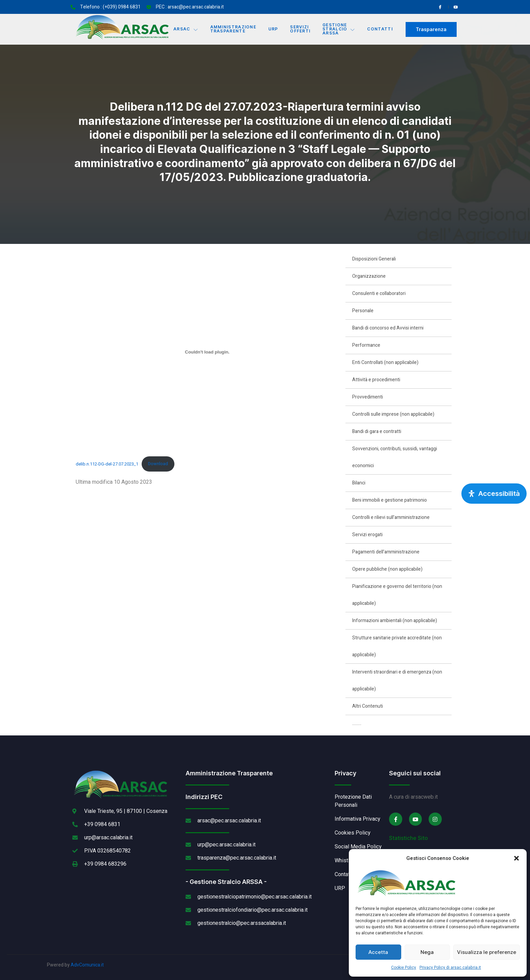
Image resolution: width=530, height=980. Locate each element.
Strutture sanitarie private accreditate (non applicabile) (397, 646)
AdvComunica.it (87, 965)
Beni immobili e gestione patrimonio (390, 500)
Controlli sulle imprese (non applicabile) (393, 414)
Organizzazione (369, 276)
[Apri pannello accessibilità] (494, 494)
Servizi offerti (300, 29)
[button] (516, 858)
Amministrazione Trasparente (233, 29)
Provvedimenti (368, 397)
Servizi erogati (367, 535)
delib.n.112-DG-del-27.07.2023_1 (107, 464)
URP (273, 29)
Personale (363, 311)
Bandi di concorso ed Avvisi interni (388, 328)
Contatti (380, 29)
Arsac (186, 29)
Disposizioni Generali (374, 259)
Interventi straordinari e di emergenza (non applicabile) (397, 680)
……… (357, 723)
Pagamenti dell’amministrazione (386, 552)
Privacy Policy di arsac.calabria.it (450, 967)
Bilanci (359, 483)
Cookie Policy (404, 967)
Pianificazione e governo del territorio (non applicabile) (397, 595)
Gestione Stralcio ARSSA (339, 29)
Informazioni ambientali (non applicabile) (395, 621)
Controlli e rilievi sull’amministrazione (391, 517)
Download (158, 464)
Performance (366, 345)
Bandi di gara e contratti (377, 431)
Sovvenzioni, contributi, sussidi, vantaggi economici (395, 457)
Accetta (378, 952)
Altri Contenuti (368, 706)
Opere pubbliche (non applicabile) (387, 569)
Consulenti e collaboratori (379, 293)
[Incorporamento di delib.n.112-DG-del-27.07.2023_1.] (207, 352)
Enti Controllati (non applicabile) (385, 362)
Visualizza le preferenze (487, 952)
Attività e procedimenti (376, 380)
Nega (427, 952)
